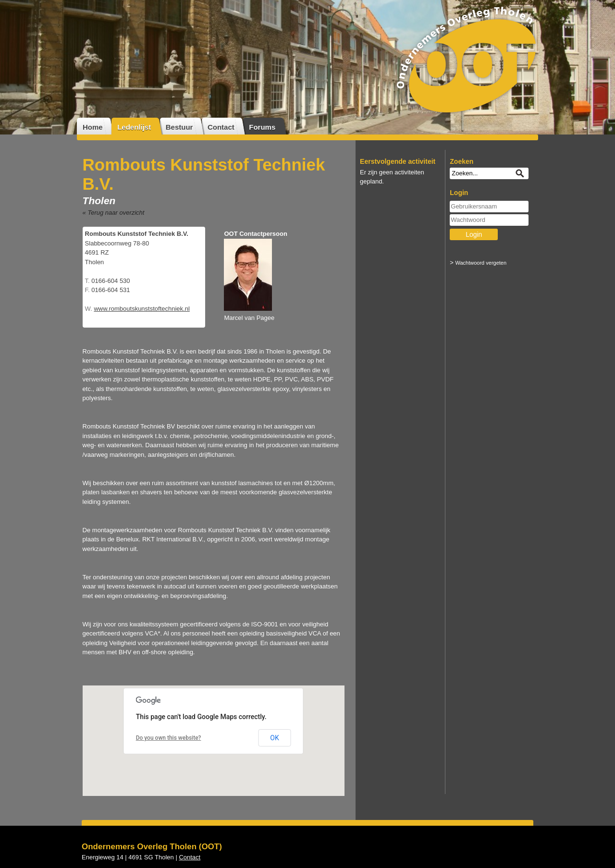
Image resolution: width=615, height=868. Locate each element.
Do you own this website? (169, 738)
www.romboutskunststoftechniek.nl (141, 309)
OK (274, 738)
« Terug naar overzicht (114, 213)
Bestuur (179, 127)
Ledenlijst (134, 127)
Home (93, 127)
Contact (221, 127)
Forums (262, 127)
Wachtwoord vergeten (481, 263)
